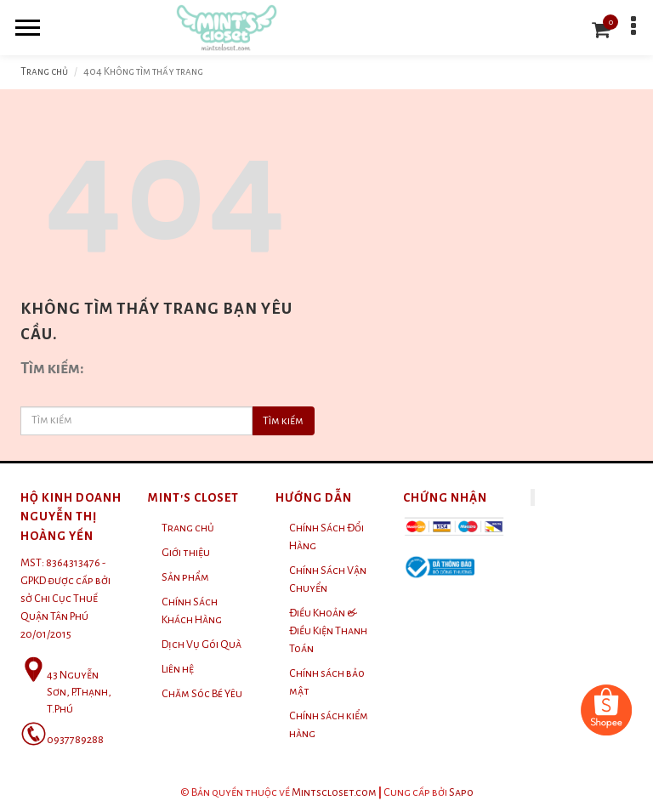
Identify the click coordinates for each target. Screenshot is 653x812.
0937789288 (75, 740)
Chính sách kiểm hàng (329, 725)
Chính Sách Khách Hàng (192, 611)
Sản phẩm (185, 577)
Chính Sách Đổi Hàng (326, 537)
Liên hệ (178, 669)
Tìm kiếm (283, 421)
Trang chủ (44, 72)
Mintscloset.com (334, 792)
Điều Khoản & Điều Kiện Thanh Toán (328, 631)
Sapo (461, 792)
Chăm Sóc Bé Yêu (202, 694)
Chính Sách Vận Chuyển (328, 579)
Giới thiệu (186, 553)
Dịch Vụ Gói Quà (202, 644)
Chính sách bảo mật (327, 682)
